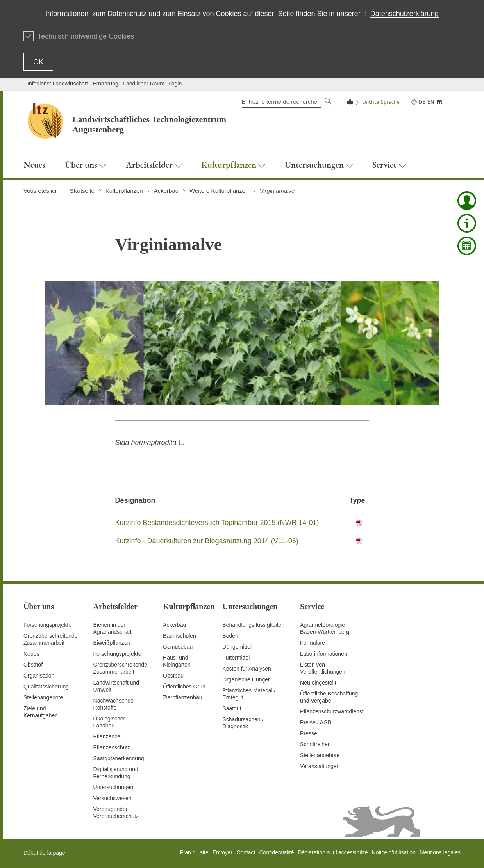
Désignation (135, 500)
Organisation (39, 676)
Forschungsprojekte (47, 625)
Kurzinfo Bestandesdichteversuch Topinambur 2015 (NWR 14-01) (217, 523)
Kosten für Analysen (247, 669)
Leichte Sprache (381, 102)
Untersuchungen (113, 787)
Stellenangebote (43, 697)
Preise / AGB (316, 722)
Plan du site (194, 852)
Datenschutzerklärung (405, 14)
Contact (246, 852)
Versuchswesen (113, 798)
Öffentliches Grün (184, 687)
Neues (31, 654)
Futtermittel (236, 658)
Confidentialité (276, 852)
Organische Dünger (246, 679)
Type (357, 500)
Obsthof (33, 665)
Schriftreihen (315, 744)
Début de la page (44, 853)
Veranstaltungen (320, 766)
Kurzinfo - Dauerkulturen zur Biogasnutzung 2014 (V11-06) (207, 541)
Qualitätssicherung (46, 687)
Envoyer (222, 852)
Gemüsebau (178, 647)
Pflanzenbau (109, 736)
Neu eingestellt (318, 683)
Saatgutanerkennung (119, 758)
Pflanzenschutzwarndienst (332, 711)
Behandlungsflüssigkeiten (253, 625)
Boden (230, 636)
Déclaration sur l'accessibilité (333, 852)
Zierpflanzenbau (182, 697)
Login (175, 84)
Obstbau (173, 676)
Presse (309, 733)
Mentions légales (440, 852)
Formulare (313, 643)
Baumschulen (179, 636)
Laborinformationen (324, 654)
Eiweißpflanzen (112, 643)
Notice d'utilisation (394, 852)
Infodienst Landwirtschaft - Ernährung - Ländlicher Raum (96, 84)
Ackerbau (174, 625)
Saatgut (232, 708)
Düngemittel (237, 647)
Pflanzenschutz (112, 747)
